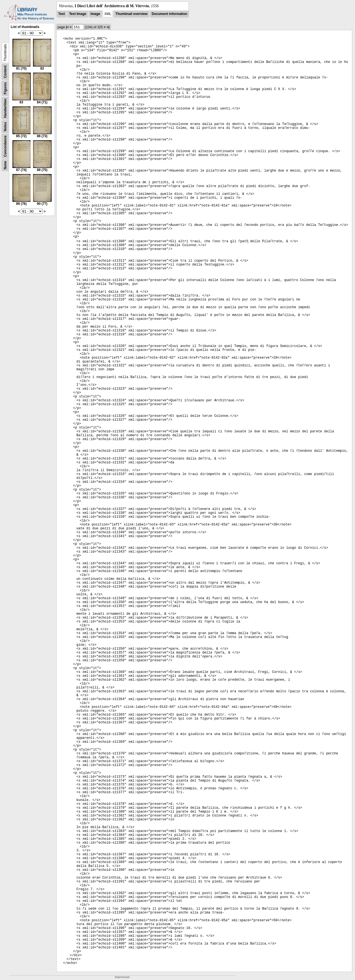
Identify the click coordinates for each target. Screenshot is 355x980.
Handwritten (5, 108)
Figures (5, 88)
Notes (5, 127)
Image (95, 14)
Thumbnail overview (131, 14)
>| (108, 27)
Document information (169, 14)
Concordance (5, 146)
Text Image (78, 14)
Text (62, 14)
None (5, 165)
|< (67, 27)
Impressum (122, 977)
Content (5, 72)
